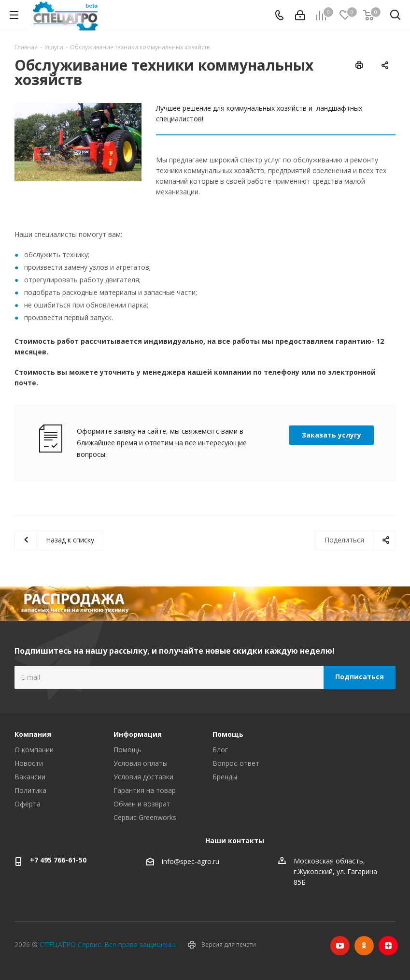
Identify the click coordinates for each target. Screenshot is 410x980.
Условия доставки (143, 777)
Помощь (127, 750)
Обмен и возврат (142, 804)
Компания (33, 734)
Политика (30, 790)
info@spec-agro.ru (191, 861)
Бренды (225, 777)
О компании (34, 750)
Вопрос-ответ (236, 763)
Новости (29, 763)
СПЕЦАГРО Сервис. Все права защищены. (108, 944)
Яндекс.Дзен (388, 946)
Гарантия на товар (145, 790)
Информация (138, 734)
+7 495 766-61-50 (58, 860)
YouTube (340, 946)
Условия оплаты (141, 763)
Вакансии (30, 777)
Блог (220, 750)
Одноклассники (364, 946)
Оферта (28, 804)
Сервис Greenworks (145, 817)
